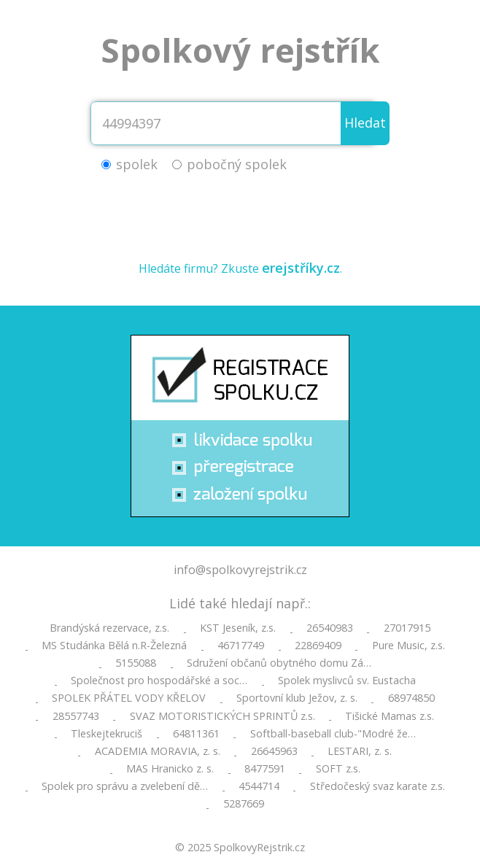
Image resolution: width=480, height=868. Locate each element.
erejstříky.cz (301, 268)
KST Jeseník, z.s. (238, 628)
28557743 (76, 716)
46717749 (241, 646)
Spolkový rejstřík (240, 50)
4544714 (259, 786)
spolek (137, 164)
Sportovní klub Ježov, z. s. (297, 698)
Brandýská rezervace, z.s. (109, 628)
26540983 (330, 628)
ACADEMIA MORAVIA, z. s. (158, 751)
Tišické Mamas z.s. (390, 716)
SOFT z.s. (338, 769)
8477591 (265, 769)
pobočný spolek (237, 164)
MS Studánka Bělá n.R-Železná (114, 646)
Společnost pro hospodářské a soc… (159, 681)
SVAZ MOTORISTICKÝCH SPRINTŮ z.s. (222, 716)
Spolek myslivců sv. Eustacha (347, 681)
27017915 (407, 628)
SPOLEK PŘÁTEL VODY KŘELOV (129, 698)
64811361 (196, 734)
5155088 (136, 663)
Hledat (365, 123)
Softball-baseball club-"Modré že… (333, 734)
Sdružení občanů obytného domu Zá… (279, 663)
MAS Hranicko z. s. (170, 769)
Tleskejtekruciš (107, 734)
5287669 (244, 804)
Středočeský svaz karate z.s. (378, 786)
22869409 (318, 646)
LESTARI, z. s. (360, 751)
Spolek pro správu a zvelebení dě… (125, 786)
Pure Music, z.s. (409, 646)
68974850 (411, 698)
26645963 (274, 751)
